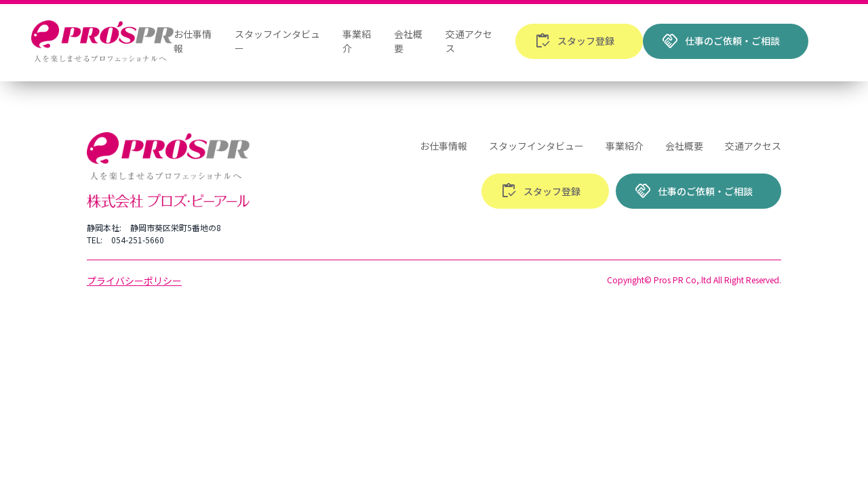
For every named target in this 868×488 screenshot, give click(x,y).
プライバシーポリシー (134, 281)
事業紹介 (625, 146)
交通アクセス (753, 146)
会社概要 (684, 146)
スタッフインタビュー (536, 146)
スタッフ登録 (574, 41)
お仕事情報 (443, 146)
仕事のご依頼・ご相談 (721, 41)
